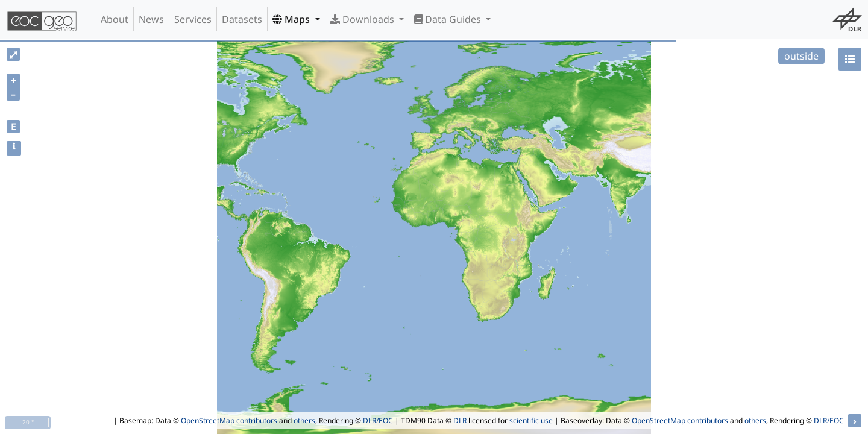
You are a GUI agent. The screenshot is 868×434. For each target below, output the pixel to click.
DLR (460, 420)
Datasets (242, 19)
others (304, 420)
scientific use (531, 420)
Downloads (363, 19)
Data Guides (449, 19)
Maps (292, 19)
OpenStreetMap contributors (229, 420)
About (115, 19)
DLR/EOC (378, 420)
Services (193, 19)
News (151, 19)
